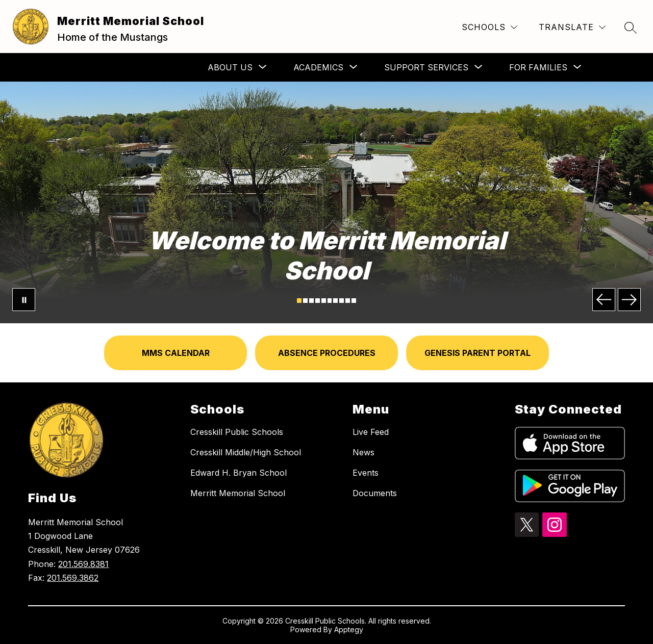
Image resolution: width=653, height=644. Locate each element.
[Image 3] (311, 301)
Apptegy (349, 629)
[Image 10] (354, 301)
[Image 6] (330, 301)
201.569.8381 (83, 564)
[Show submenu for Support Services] (426, 67)
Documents (375, 493)
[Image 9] (348, 301)
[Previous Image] (604, 300)
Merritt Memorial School (238, 493)
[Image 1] (299, 301)
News (363, 452)
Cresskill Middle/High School (246, 452)
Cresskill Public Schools (237, 432)
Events (366, 473)
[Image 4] (318, 301)
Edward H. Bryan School (238, 473)
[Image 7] (335, 301)
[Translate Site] (572, 27)
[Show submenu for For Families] (538, 67)
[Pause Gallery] (24, 300)
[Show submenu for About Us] (230, 67)
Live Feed (371, 432)
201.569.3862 (73, 578)
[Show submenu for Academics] (318, 67)
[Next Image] (629, 300)
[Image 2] (305, 301)
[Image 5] (324, 301)
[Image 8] (342, 301)
